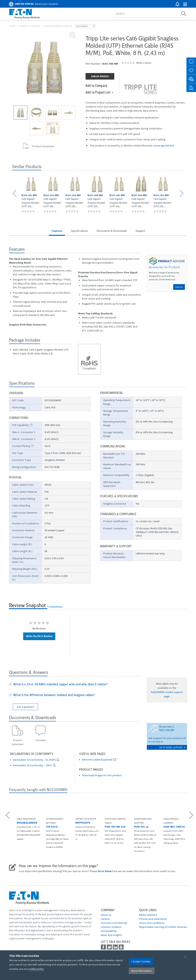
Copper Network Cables (58, 26)
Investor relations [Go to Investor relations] (111, 927)
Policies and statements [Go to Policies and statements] (153, 919)
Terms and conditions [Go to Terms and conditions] (152, 923)
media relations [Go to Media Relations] (148, 915)
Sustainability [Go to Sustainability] (109, 931)
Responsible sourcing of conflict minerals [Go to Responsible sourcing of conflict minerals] (163, 927)
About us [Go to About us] (106, 915)
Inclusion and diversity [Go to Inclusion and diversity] (114, 923)
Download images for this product (102, 775)
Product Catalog (29, 26)
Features (57, 231)
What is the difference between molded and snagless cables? (53, 695)
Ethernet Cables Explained (97, 760)
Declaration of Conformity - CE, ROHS (34, 760)
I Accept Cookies (141, 961)
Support (140, 231)
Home (12, 26)
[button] (185, 5)
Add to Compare (96, 85)
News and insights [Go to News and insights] (111, 935)
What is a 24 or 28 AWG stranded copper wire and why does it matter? (60, 684)
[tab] (75, 685)
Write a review (144, 63)
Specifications (79, 231)
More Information (142, 971)
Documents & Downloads (112, 231)
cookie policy (36, 969)
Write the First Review (39, 636)
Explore (179, 287)
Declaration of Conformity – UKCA (32, 765)
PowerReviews (56, 606)
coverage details (164, 146)
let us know (105, 871)
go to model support (172, 747)
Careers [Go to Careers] (105, 919)
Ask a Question (25, 707)
